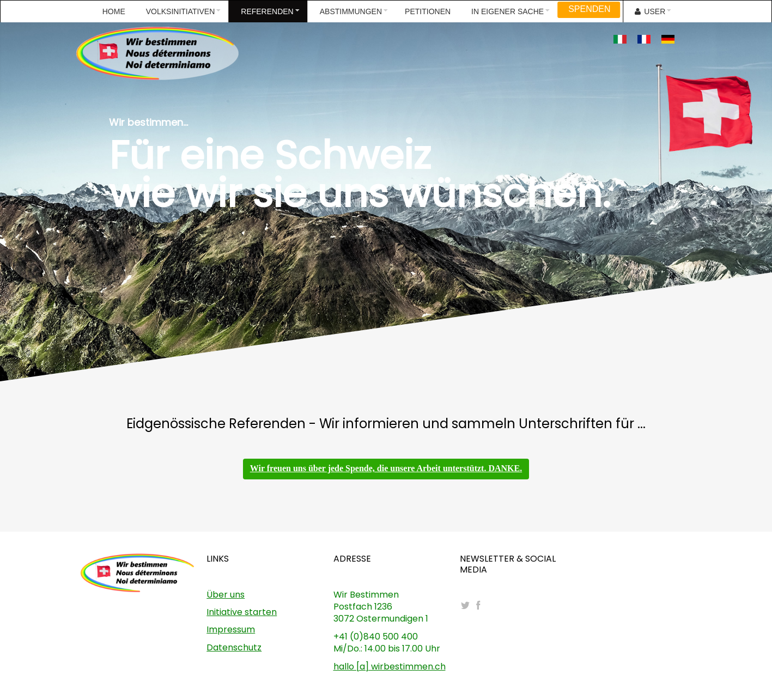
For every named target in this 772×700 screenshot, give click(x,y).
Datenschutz (234, 647)
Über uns (226, 595)
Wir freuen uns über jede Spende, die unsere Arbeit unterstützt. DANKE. (386, 468)
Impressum (231, 629)
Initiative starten (242, 612)
